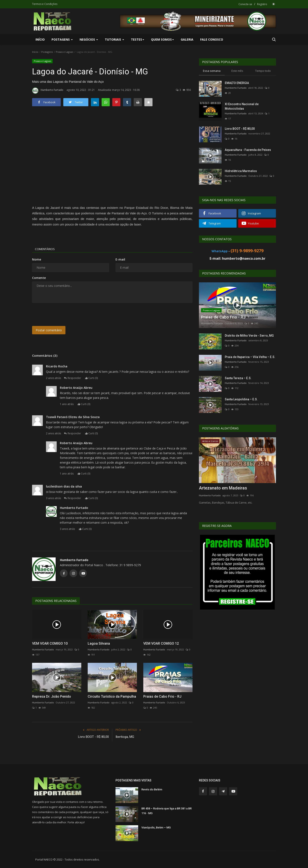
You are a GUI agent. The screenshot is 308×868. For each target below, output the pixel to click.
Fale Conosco (212, 39)
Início (40, 39)
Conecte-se (245, 4)
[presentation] (65, 314)
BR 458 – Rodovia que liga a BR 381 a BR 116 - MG (167, 811)
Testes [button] (138, 39)
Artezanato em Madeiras (223, 488)
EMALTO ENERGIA (237, 83)
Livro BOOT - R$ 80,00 (93, 737)
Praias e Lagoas (64, 52)
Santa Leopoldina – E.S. (241, 399)
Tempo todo (263, 71)
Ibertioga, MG (125, 737)
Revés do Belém (152, 789)
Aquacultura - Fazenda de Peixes (248, 150)
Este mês (237, 71)
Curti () (93, 378)
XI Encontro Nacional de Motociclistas (242, 106)
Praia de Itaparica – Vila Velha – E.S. (250, 357)
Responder (74, 378)
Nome (37, 259)
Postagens (47, 52)
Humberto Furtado (48, 91)
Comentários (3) (45, 355)
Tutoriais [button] (114, 39)
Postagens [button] (62, 39)
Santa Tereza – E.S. (238, 378)
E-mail (120, 259)
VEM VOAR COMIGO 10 (50, 643)
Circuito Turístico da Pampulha (112, 696)
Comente (39, 278)
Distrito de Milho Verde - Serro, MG (249, 336)
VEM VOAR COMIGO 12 (161, 643)
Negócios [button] (89, 39)
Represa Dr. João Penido (52, 696)
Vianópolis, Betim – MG (156, 827)
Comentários (46, 249)
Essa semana (212, 71)
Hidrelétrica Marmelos (241, 171)
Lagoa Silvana (99, 643)
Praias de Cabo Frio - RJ (162, 696)
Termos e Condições (45, 4)
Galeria (187, 39)
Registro (262, 4)
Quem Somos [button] (162, 39)
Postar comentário (49, 330)
